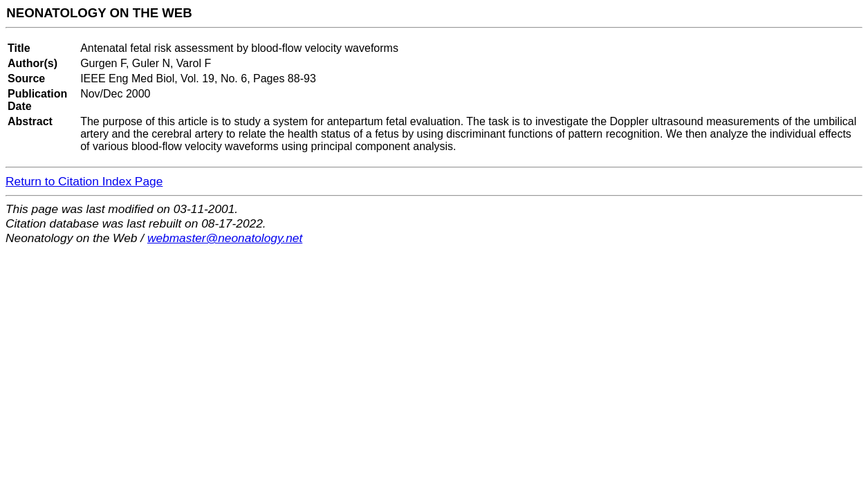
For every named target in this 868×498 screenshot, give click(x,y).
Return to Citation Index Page (84, 181)
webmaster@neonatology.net (225, 238)
